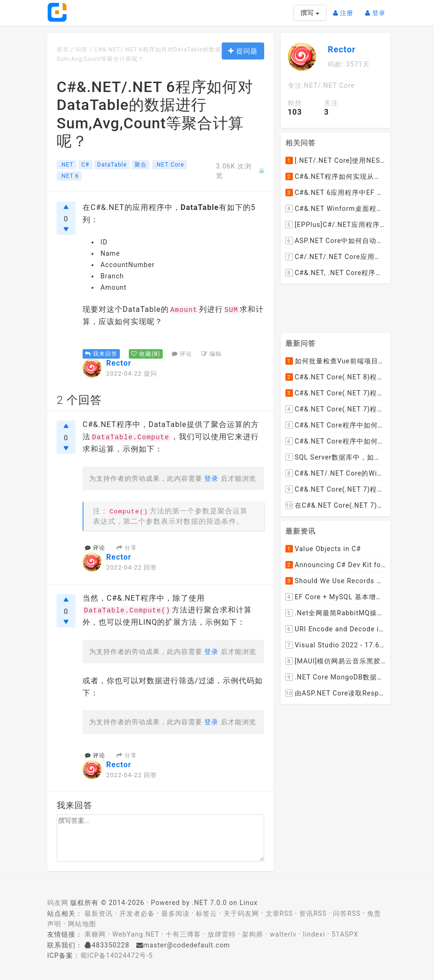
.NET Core (170, 165)
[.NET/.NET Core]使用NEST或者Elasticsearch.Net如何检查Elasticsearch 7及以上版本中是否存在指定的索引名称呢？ (335, 160)
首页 (63, 50)
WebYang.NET (136, 934)
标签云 (206, 913)
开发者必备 (137, 913)
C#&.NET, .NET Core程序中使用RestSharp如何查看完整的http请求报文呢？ (335, 273)
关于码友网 (241, 913)
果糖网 (95, 934)
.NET (67, 165)
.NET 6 (69, 176)
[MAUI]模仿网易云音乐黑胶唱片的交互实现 (335, 661)
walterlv (283, 934)
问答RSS (347, 913)
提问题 (243, 51)
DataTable (112, 165)
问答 (82, 50)
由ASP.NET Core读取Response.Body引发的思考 (335, 693)
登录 (378, 9)
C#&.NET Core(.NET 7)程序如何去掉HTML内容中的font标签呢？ (335, 409)
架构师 (253, 934)
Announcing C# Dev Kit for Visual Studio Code (335, 565)
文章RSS (279, 913)
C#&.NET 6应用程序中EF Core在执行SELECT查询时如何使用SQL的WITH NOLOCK (335, 193)
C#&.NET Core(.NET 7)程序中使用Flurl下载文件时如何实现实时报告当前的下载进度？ (335, 489)
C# (85, 165)
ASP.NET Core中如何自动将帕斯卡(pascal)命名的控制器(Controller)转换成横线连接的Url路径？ (335, 241)
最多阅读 (175, 913)
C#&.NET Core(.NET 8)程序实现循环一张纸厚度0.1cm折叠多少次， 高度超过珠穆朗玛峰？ (335, 377)
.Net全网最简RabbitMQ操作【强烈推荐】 (335, 613)
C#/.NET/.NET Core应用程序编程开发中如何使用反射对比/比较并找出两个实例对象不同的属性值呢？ (335, 257)
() (146, 354)
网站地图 (82, 924)
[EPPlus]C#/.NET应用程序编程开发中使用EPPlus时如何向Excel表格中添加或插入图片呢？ (335, 225)
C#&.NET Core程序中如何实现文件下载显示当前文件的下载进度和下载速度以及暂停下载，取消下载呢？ (335, 441)
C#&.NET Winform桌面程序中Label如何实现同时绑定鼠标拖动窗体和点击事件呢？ (335, 209)
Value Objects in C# (323, 549)
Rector (119, 363)
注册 (346, 9)
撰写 (310, 13)
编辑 (212, 354)
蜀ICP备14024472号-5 (117, 955)
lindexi (314, 934)
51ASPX (345, 934)
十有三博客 (183, 934)
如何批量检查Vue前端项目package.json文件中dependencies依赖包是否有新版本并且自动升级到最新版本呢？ (335, 361)
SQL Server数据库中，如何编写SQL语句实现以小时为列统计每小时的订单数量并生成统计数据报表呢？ (335, 457)
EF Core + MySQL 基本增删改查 (335, 597)
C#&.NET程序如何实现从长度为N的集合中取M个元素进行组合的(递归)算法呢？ (335, 176)
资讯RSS (313, 913)
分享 (127, 548)
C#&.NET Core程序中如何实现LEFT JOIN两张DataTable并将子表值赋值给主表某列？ (335, 425)
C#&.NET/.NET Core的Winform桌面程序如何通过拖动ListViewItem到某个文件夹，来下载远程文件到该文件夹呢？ (335, 473)
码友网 (58, 903)
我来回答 (101, 354)
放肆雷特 (222, 934)
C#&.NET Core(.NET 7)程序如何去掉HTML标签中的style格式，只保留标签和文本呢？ (335, 393)
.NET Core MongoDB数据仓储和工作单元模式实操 (335, 677)
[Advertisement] (346, 305)
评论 (182, 354)
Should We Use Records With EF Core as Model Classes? (335, 581)
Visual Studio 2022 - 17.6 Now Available (335, 645)
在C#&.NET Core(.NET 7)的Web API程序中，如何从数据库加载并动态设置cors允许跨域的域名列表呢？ (335, 505)
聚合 (141, 165)
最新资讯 (99, 913)
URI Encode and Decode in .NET (335, 629)
